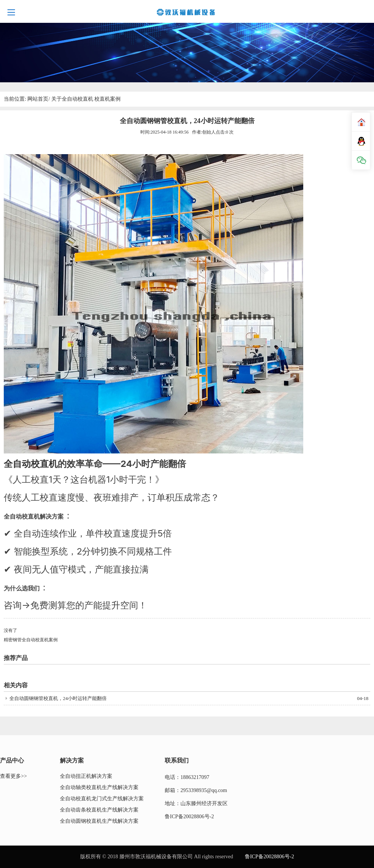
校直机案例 (107, 99)
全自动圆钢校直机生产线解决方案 (99, 821)
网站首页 (38, 99)
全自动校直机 (31, 464)
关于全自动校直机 (72, 99)
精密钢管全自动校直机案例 (31, 640)
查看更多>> (13, 776)
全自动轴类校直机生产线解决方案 (99, 787)
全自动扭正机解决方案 (86, 776)
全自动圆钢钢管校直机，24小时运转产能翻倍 (58, 698)
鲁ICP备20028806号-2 (189, 817)
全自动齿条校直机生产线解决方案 (99, 810)
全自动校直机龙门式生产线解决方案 (102, 799)
